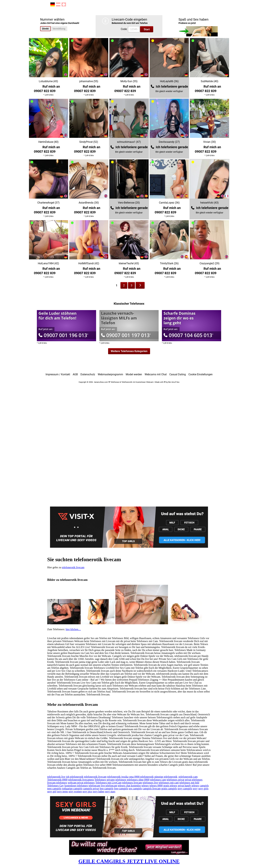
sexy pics (87, 792)
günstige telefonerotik (166, 777)
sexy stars (110, 792)
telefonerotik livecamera (81, 780)
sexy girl (52, 792)
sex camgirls (135, 789)
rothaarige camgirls (72, 789)
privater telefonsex (116, 780)
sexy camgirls (185, 789)
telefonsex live (150, 783)
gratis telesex (170, 786)
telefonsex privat (175, 780)
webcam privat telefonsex (81, 783)
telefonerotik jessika (118, 777)
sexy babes (99, 792)
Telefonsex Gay (56, 786)
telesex (145, 786)
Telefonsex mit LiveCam (108, 783)
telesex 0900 (156, 786)
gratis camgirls (169, 789)
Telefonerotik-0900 (57, 780)
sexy (195, 789)
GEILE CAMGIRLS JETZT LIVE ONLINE (129, 861)
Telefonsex (100, 780)
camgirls (204, 786)
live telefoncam (109, 786)
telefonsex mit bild (189, 783)
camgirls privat (91, 789)
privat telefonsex (194, 780)
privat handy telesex (188, 786)
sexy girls (203, 789)
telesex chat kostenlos (129, 786)
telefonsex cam (158, 780)
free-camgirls (121, 789)
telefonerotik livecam (73, 567)
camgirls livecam (152, 789)
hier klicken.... (73, 629)
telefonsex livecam (132, 783)
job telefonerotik (75, 777)
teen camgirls (54, 789)
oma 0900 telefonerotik (141, 777)
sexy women (75, 792)
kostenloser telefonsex (76, 786)
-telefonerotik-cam (188, 777)
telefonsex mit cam (169, 783)
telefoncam (94, 786)
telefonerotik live (56, 777)
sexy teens (63, 792)
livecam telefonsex (57, 783)
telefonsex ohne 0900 (138, 780)
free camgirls (106, 789)
